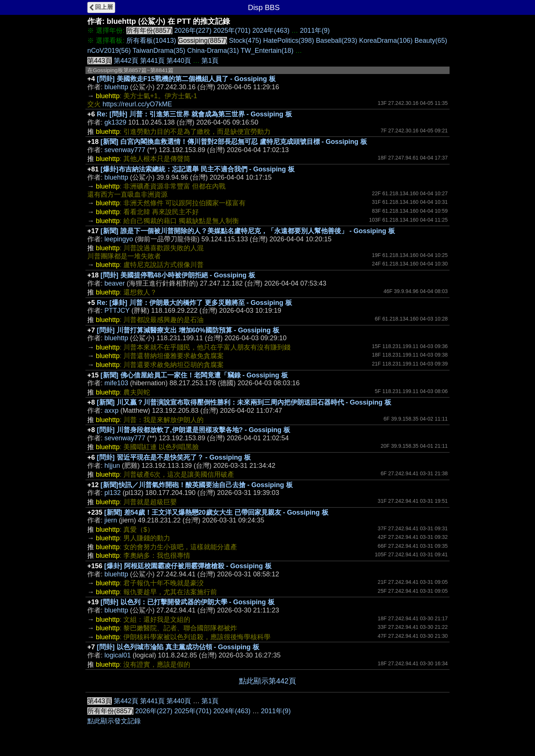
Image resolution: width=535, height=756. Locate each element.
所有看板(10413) (151, 41)
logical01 (118, 655)
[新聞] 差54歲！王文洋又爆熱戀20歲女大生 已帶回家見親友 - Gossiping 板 (216, 512)
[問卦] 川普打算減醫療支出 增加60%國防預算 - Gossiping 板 (188, 330)
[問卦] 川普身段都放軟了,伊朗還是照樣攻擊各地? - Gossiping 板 (194, 430)
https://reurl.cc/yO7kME (137, 104)
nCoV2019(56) (109, 51)
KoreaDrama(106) (386, 41)
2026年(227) (193, 30)
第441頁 (152, 61)
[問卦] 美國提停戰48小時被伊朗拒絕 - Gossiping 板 (178, 275)
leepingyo (119, 239)
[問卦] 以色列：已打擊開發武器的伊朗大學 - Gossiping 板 (188, 602)
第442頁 (126, 61)
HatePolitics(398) (288, 41)
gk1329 (115, 122)
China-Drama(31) (213, 51)
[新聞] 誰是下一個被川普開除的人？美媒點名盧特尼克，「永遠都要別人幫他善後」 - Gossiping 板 (248, 231)
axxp (111, 411)
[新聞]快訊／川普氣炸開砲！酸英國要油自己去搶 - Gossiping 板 (197, 485)
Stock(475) (245, 41)
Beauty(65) (431, 41)
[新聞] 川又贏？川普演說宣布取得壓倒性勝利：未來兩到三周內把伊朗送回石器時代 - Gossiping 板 (244, 402)
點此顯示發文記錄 (114, 721)
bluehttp (116, 87)
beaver (115, 283)
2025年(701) (232, 30)
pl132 (113, 493)
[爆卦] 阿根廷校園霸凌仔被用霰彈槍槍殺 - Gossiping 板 (188, 566)
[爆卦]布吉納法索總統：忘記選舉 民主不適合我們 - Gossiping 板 (198, 169)
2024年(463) (271, 30)
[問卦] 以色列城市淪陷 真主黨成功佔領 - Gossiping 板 (178, 647)
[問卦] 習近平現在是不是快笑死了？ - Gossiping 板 (174, 457)
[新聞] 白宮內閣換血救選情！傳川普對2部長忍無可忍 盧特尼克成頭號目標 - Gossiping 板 (234, 142)
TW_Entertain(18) (267, 51)
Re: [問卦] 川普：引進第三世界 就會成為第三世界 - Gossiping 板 (194, 114)
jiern (111, 520)
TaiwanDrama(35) (159, 51)
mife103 (116, 383)
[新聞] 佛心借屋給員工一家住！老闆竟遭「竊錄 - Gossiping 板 (194, 375)
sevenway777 (125, 150)
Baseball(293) (336, 41)
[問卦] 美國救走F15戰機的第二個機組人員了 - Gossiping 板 (186, 79)
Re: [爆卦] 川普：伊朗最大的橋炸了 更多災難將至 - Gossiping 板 (194, 303)
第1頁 (210, 61)
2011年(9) (315, 30)
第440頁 (179, 61)
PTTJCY (117, 311)
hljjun (112, 466)
